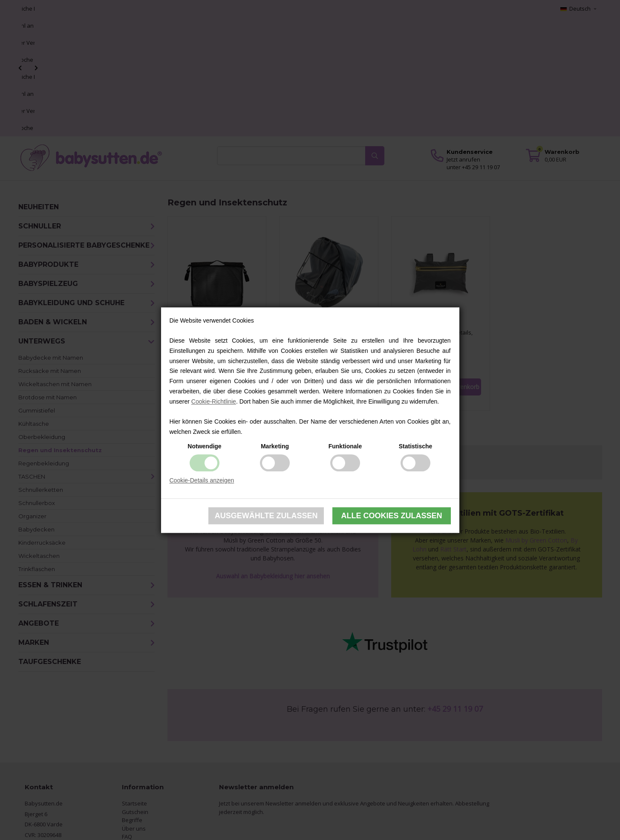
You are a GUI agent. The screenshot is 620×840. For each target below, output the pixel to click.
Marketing (275, 446)
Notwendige (204, 446)
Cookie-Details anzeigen (202, 480)
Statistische (416, 446)
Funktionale (345, 446)
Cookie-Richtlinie (214, 401)
